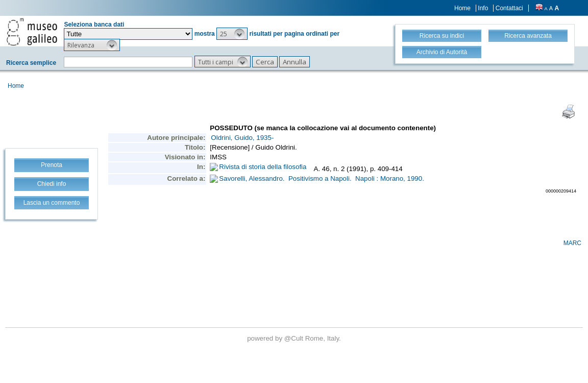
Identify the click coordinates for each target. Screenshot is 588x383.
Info (483, 8)
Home (462, 8)
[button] (232, 34)
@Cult (295, 338)
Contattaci (509, 8)
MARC (572, 243)
